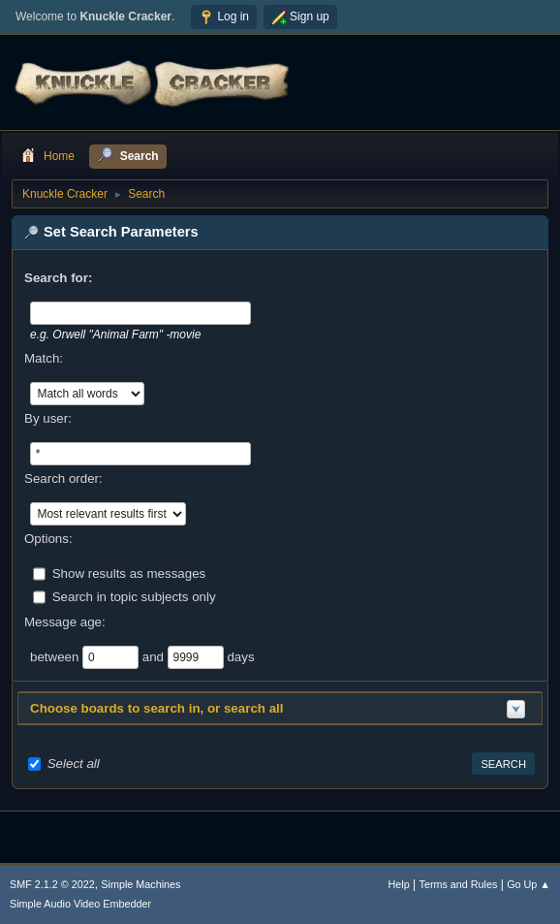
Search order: (63, 478)
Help (399, 884)
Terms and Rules (459, 884)
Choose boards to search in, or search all (156, 708)
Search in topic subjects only (134, 596)
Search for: (58, 278)
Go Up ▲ (529, 884)
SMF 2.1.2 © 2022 (52, 884)
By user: (48, 418)
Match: (44, 358)
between (56, 656)
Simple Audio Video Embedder (80, 904)
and (155, 656)
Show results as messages (129, 573)
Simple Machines (140, 884)
